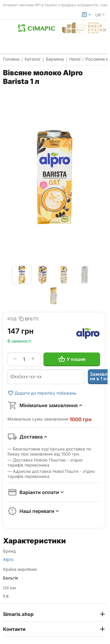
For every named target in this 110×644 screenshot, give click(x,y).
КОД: (13, 319)
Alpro (8, 560)
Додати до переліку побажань (42, 393)
